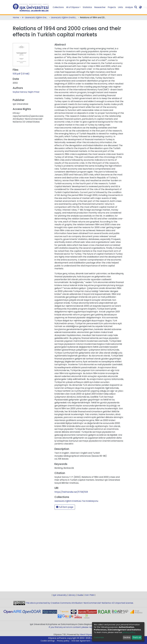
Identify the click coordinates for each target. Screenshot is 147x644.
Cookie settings (48, 641)
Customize (99, 638)
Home (16, 18)
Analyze (129, 7)
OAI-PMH (90, 595)
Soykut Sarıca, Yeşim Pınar (26, 92)
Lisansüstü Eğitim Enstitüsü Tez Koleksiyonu (64, 18)
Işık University (60, 595)
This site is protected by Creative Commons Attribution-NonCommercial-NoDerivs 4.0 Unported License (79, 603)
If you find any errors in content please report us (74, 627)
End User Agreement (81, 641)
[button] (140, 7)
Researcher (100, 7)
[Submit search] (136, 7)
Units (120, 7)
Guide (80, 595)
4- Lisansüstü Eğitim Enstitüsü (35, 18)
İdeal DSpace (87, 635)
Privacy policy (63, 641)
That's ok (137, 637)
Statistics (87, 7)
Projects (112, 7)
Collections (58, 7)
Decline (127, 637)
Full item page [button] (65, 507)
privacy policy (129, 632)
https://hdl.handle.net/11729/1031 (71, 492)
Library (72, 595)
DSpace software (57, 638)
